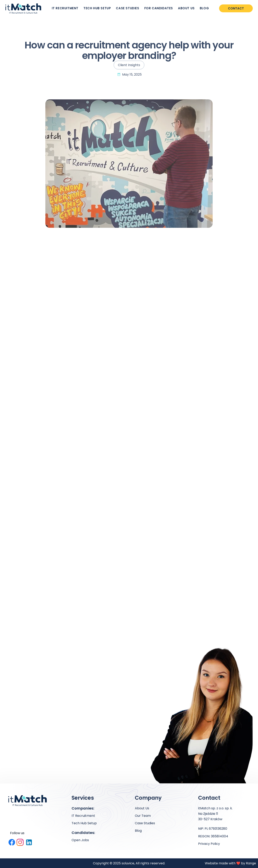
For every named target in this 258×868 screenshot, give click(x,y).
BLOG (204, 8)
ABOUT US (186, 8)
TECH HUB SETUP (97, 8)
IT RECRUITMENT (65, 8)
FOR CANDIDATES (159, 8)
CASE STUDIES (127, 8)
